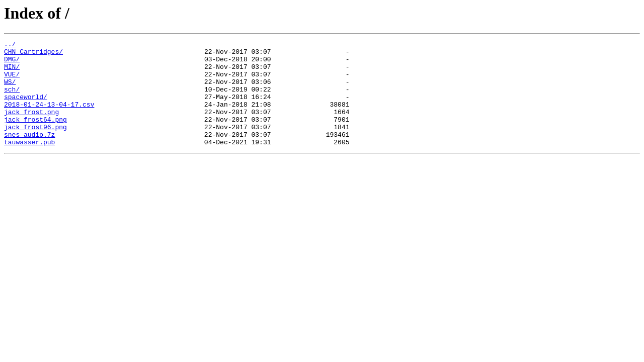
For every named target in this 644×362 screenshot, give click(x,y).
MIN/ (12, 72)
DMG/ (12, 63)
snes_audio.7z (29, 154)
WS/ (10, 90)
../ (10, 45)
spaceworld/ (26, 109)
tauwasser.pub (29, 163)
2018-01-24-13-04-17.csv (49, 118)
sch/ (12, 100)
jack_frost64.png (35, 136)
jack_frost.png (31, 127)
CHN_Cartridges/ (33, 54)
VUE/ (12, 81)
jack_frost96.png (35, 145)
